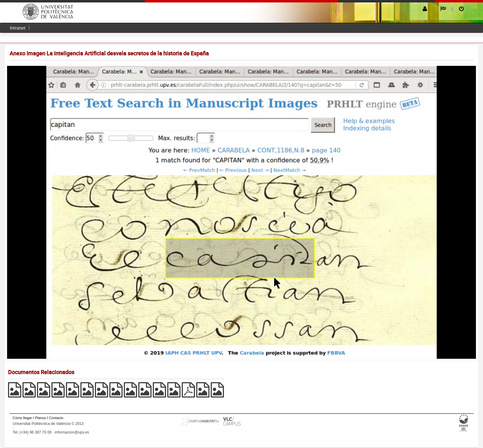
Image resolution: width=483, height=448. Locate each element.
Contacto (56, 418)
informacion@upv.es (72, 432)
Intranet (18, 28)
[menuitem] (18, 28)
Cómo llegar (22, 418)
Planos (41, 418)
